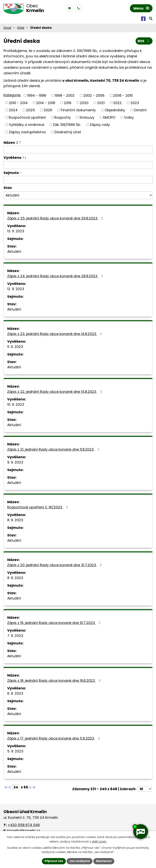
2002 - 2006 (94, 95)
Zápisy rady (100, 125)
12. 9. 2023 (16, 289)
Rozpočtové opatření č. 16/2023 (38, 507)
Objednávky (115, 110)
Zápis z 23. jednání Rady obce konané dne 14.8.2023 (55, 334)
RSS (144, 41)
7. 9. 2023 (15, 636)
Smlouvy (87, 117)
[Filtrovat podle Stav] (78, 195)
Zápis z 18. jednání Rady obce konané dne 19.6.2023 (55, 681)
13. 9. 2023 (16, 231)
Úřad (21, 28)
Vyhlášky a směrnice (26, 125)
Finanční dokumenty (78, 110)
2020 (84, 103)
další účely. (99, 842)
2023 (135, 103)
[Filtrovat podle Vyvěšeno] (78, 165)
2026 (48, 110)
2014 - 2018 (46, 103)
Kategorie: (12, 95)
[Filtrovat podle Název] (78, 150)
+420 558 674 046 (24, 825)
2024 (13, 110)
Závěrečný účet (68, 132)
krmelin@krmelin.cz (24, 831)
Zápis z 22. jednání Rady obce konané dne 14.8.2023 (55, 392)
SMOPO (109, 117)
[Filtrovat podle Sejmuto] (78, 180)
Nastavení (104, 861)
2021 (101, 103)
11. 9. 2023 (15, 347)
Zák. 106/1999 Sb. (67, 125)
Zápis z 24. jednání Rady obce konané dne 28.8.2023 (56, 276)
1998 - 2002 (65, 95)
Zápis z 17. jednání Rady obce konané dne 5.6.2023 (54, 738)
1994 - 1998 (37, 95)
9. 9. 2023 (15, 462)
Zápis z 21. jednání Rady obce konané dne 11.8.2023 (54, 449)
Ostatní (140, 110)
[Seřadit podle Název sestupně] (20, 143)
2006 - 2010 (123, 95)
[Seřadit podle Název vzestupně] (20, 142)
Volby (129, 117)
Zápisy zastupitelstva (27, 132)
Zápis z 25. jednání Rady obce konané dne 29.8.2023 (56, 218)
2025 (30, 110)
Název (11, 143)
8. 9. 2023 (15, 520)
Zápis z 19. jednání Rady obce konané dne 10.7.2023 (55, 623)
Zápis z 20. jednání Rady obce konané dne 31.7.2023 (55, 565)
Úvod (7, 28)
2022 (117, 103)
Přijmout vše (54, 861)
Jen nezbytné (80, 861)
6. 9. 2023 (15, 693)
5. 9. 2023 (15, 751)
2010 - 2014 (18, 103)
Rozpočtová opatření (27, 117)
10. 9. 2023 (16, 404)
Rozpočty (63, 117)
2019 (68, 103)
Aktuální (14, 251)
